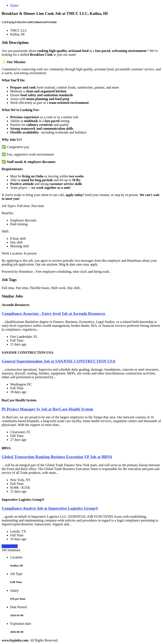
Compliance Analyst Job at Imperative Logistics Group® (50, 508)
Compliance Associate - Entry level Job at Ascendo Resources (53, 314)
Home (14, 5)
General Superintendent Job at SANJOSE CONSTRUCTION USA (58, 361)
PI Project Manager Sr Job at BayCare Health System (47, 409)
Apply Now (10, 546)
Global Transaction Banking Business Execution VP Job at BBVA (57, 457)
